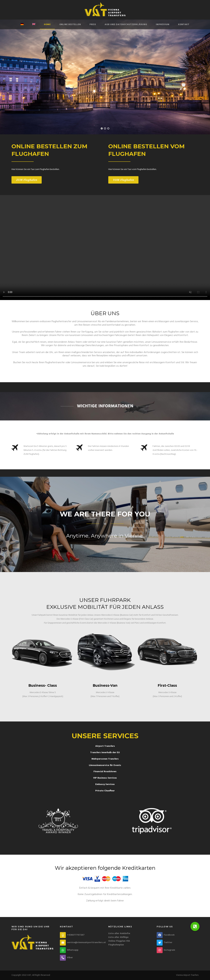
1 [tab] (102, 128)
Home (47, 25)
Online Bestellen (70, 25)
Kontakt (184, 25)
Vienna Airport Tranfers (187, 975)
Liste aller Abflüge (118, 937)
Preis (93, 25)
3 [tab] (108, 128)
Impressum (163, 25)
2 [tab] (105, 128)
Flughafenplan (116, 945)
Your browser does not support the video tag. (105, 248)
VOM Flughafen (123, 180)
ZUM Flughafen (27, 180)
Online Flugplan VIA (119, 941)
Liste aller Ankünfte (119, 933)
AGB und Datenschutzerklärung (126, 25)
